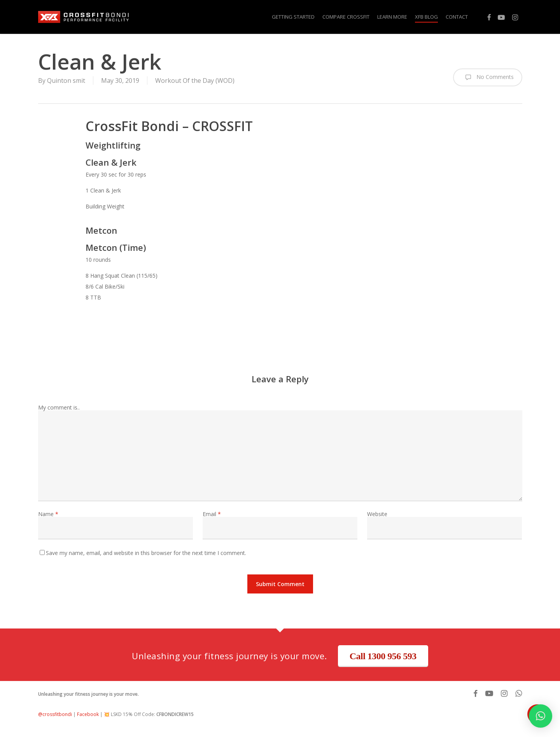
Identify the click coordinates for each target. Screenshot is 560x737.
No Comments (488, 77)
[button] (541, 716)
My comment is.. (59, 407)
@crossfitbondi (55, 714)
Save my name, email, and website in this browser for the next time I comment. (146, 553)
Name (48, 514)
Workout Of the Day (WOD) (195, 81)
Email (212, 514)
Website (377, 514)
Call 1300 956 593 (383, 656)
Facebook (88, 714)
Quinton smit (66, 81)
